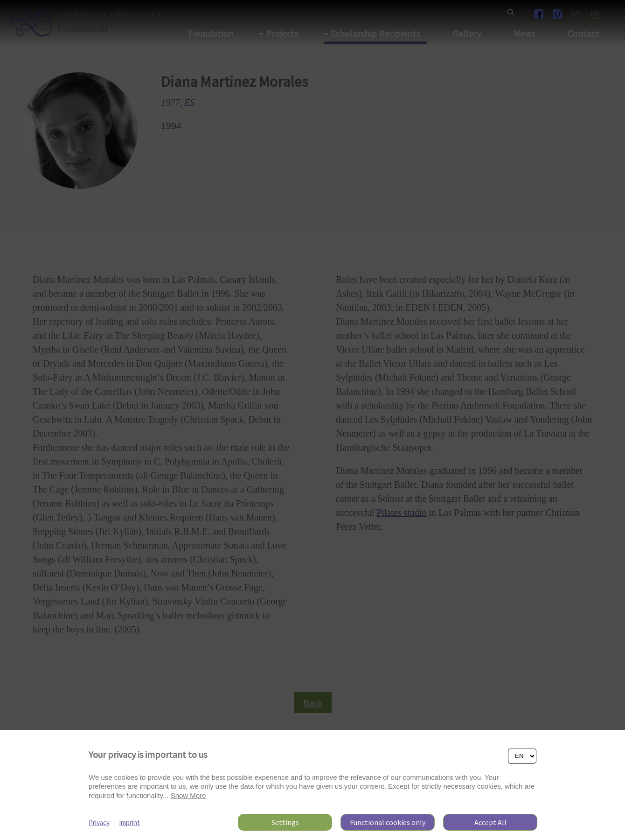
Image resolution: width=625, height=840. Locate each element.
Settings (285, 822)
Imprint (129, 823)
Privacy (99, 823)
